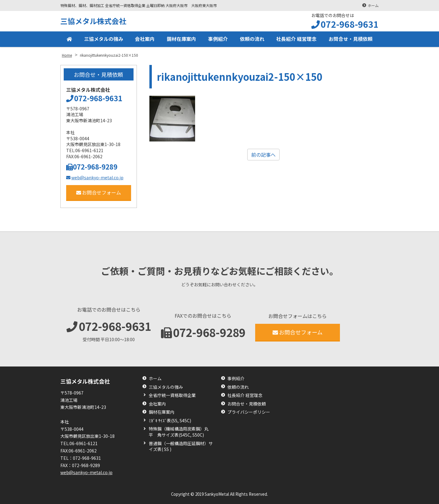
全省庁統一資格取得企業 (172, 395)
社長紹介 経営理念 (296, 39)
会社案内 (145, 39)
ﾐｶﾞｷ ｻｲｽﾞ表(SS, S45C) (170, 421)
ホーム (373, 5)
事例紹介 (218, 39)
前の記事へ (263, 155)
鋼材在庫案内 (181, 39)
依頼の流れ (252, 39)
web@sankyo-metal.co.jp (95, 177)
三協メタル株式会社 (93, 21)
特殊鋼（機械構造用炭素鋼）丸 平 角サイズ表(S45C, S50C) (181, 432)
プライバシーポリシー (249, 412)
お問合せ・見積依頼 (351, 39)
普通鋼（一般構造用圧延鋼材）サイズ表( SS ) (181, 447)
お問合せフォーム (99, 192)
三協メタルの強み (104, 39)
